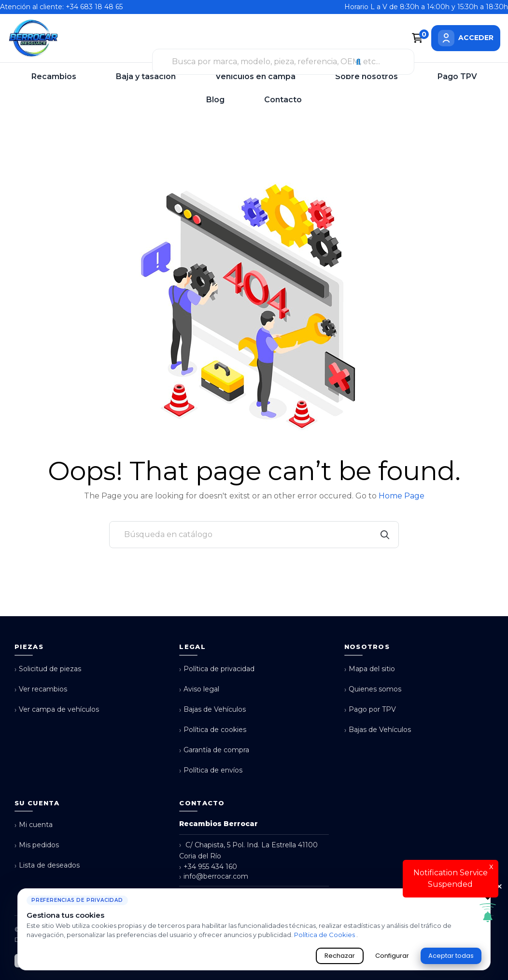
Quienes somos (373, 689)
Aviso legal (199, 689)
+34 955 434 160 (208, 867)
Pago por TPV (370, 710)
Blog (215, 100)
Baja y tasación (146, 76)
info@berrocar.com (214, 876)
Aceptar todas (451, 956)
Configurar (392, 956)
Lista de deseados (47, 865)
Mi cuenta (34, 825)
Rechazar (340, 956)
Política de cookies (213, 730)
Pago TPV (457, 76)
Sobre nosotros (367, 76)
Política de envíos (211, 770)
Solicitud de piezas (48, 669)
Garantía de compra (214, 750)
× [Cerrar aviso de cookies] (499, 887)
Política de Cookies (325, 935)
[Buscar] (254, 535)
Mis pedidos (37, 845)
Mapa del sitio (370, 669)
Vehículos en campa (255, 76)
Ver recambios (41, 689)
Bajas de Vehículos (212, 710)
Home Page (402, 496)
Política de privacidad (217, 669)
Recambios (54, 76)
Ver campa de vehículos (57, 710)
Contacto (283, 100)
